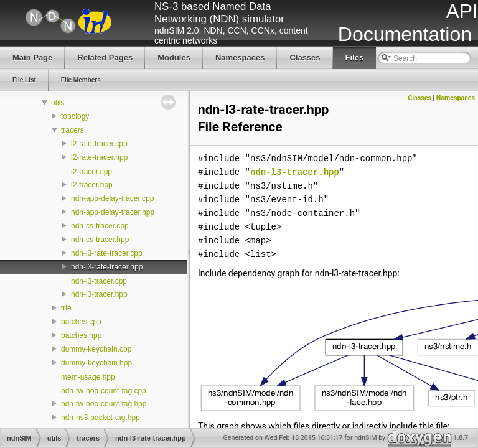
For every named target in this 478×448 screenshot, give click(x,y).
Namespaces (456, 98)
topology (75, 116)
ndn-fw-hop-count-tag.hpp (104, 404)
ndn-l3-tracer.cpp (99, 281)
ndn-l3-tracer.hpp (99, 294)
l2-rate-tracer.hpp (99, 157)
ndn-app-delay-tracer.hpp (113, 212)
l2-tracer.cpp (91, 172)
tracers (73, 130)
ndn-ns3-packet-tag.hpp (101, 418)
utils (58, 103)
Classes (419, 98)
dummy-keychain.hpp (96, 363)
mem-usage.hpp (88, 377)
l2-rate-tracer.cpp (99, 144)
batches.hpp (81, 335)
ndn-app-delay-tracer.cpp (112, 198)
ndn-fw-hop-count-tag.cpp (104, 391)
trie (66, 308)
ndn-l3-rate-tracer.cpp (107, 253)
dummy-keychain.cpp (96, 349)
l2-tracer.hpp (92, 185)
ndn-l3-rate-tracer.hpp (107, 267)
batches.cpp (81, 322)
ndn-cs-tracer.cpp (100, 226)
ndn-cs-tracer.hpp (100, 240)
